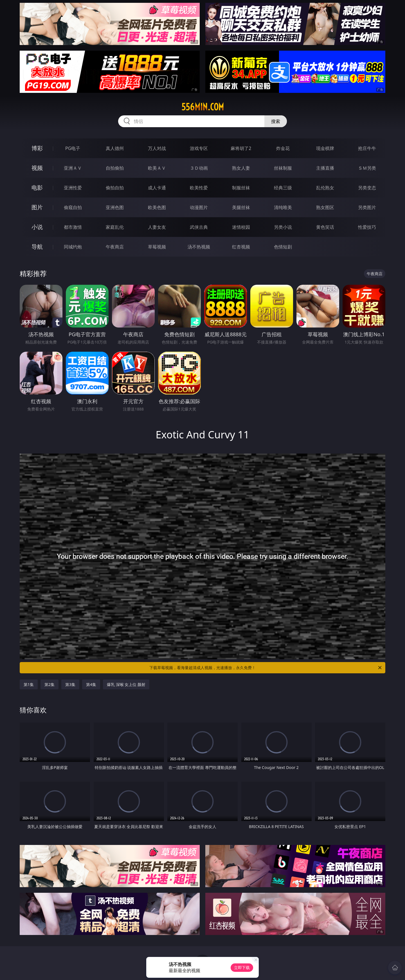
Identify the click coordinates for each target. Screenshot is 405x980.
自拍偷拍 (115, 168)
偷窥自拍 (73, 207)
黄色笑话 (325, 227)
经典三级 (283, 188)
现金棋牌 (325, 148)
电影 (37, 188)
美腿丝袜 (241, 207)
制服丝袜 (241, 188)
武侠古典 (199, 227)
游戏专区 (199, 148)
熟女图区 (325, 207)
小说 (37, 227)
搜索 (276, 121)
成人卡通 (157, 188)
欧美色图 (157, 207)
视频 (37, 168)
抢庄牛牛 (367, 148)
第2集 (49, 684)
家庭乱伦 (115, 227)
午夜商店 (115, 247)
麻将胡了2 (241, 148)
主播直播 (325, 168)
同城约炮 (73, 247)
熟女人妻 (241, 168)
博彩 (37, 148)
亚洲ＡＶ (73, 168)
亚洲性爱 (73, 188)
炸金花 (283, 148)
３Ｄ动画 (199, 168)
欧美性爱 (199, 188)
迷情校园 (241, 227)
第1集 (29, 684)
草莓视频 (157, 247)
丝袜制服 (283, 168)
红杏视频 (241, 247)
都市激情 (73, 227)
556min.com (203, 107)
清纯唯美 (283, 207)
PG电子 (73, 148)
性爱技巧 (367, 227)
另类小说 (283, 227)
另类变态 (367, 188)
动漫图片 (199, 207)
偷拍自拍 (115, 188)
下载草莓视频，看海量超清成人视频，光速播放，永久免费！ (266, 668)
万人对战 (157, 148)
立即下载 (242, 967)
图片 (37, 207)
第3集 (70, 684)
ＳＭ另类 (367, 168)
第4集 (91, 684)
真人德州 (115, 148)
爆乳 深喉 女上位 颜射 (126, 684)
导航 (37, 247)
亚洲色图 (115, 207)
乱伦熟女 (325, 188)
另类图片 (367, 207)
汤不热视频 (199, 247)
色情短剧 (283, 247)
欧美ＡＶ (157, 168)
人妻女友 (157, 227)
